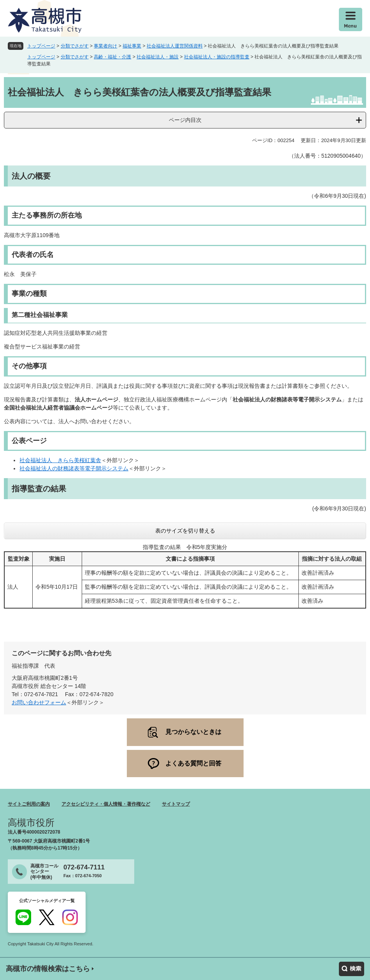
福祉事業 (132, 46)
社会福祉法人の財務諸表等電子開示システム (74, 468)
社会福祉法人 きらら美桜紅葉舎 (60, 460)
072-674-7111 (84, 867)
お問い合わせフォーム (39, 702)
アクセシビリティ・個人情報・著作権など (106, 804)
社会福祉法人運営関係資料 (175, 46)
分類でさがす (75, 46)
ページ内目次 (185, 120)
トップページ (41, 46)
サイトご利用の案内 (29, 804)
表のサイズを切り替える (185, 531)
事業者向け (105, 46)
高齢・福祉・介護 (112, 57)
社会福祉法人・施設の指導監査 (217, 57)
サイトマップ (176, 804)
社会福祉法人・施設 (158, 57)
